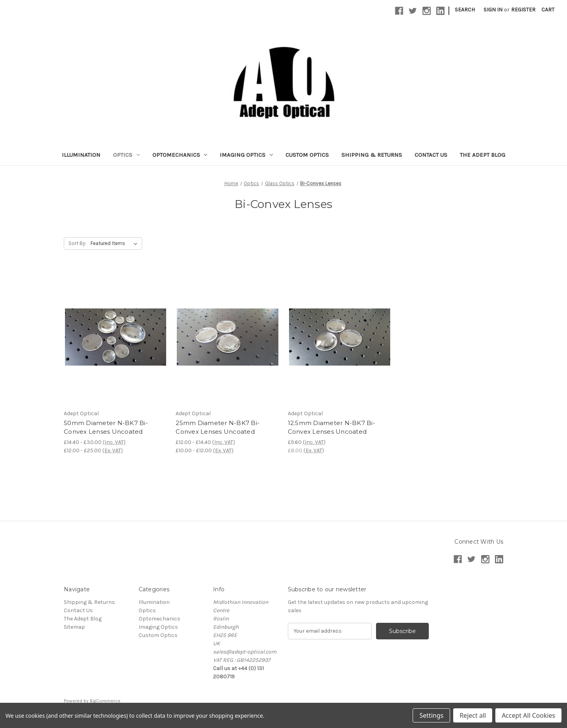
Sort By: (77, 243)
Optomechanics (180, 155)
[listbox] (116, 243)
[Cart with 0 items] (548, 10)
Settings (431, 715)
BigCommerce (105, 701)
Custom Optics (307, 155)
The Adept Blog (483, 155)
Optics (126, 155)
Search (465, 10)
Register (523, 10)
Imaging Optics (246, 155)
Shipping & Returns (372, 155)
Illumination (81, 155)
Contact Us (431, 155)
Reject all (473, 715)
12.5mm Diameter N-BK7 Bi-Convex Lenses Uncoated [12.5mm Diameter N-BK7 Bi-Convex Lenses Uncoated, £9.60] (332, 427)
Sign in (493, 10)
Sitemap (74, 627)
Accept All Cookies (528, 715)
